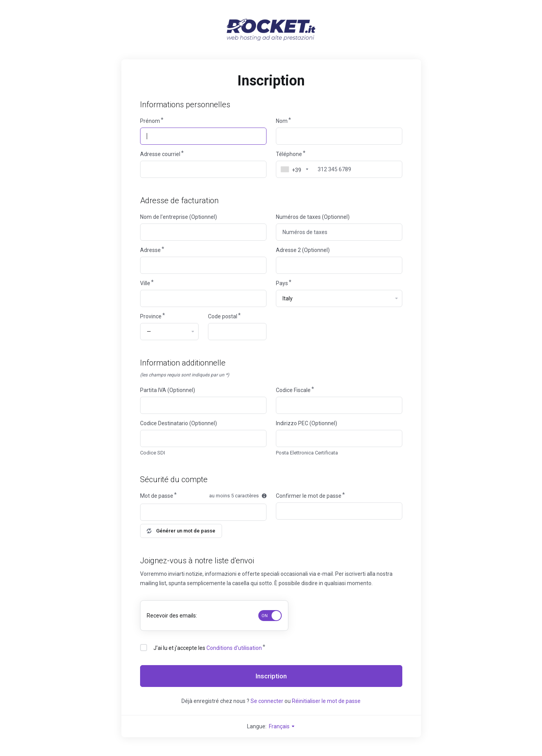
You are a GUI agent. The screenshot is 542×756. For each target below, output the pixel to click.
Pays (282, 283)
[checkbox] (144, 648)
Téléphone (289, 154)
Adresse (150, 250)
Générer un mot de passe (181, 531)
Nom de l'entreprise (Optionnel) (179, 217)
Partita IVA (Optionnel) (168, 390)
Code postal (223, 316)
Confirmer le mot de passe (309, 496)
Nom (282, 121)
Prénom (150, 121)
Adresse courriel (160, 154)
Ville (145, 283)
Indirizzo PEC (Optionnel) (307, 423)
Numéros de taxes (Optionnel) (313, 217)
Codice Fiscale (293, 390)
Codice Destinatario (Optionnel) (179, 423)
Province (151, 316)
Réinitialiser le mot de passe (326, 701)
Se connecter (267, 701)
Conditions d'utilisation (234, 648)
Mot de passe (157, 496)
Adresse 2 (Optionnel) (303, 250)
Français (282, 726)
